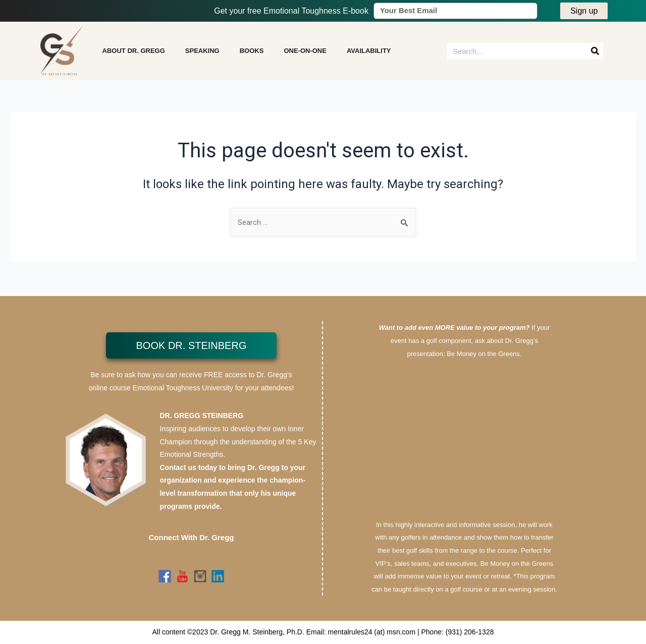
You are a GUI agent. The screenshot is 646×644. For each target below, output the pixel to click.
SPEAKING (202, 53)
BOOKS (252, 53)
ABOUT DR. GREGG (134, 53)
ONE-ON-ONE (305, 53)
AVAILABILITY (369, 53)
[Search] (595, 53)
